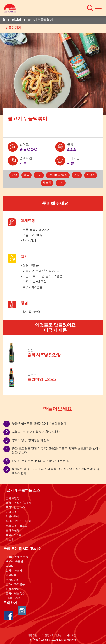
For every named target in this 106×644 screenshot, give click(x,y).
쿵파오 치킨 (13, 580)
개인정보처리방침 (52, 635)
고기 (39, 175)
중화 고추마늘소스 (17, 526)
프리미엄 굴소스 (15, 508)
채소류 (47, 183)
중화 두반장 (13, 498)
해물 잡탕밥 (13, 589)
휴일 (26, 175)
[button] (90, 8)
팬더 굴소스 (13, 512)
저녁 (14, 175)
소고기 (91, 175)
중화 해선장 (13, 531)
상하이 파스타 (14, 571)
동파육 (10, 566)
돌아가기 (15, 28)
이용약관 (32, 635)
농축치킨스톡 (14, 535)
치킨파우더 (12, 517)
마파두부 (11, 575)
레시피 (16, 20)
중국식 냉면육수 (15, 594)
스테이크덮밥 (14, 598)
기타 (77, 175)
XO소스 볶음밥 (14, 562)
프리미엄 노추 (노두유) (19, 503)
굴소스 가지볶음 (15, 585)
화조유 (10, 540)
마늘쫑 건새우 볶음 (17, 557)
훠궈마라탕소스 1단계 (18, 521)
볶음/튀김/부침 (58, 175)
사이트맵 (71, 635)
